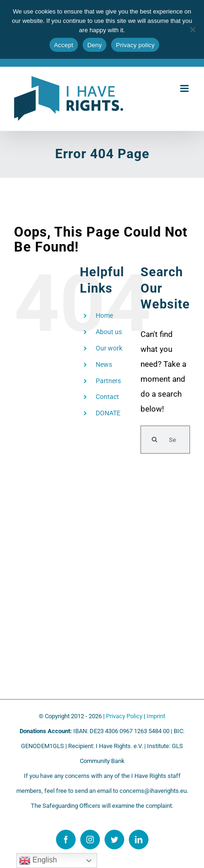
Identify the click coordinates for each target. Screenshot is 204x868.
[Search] (155, 440)
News (104, 364)
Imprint (156, 716)
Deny (95, 45)
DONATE (108, 413)
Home (104, 315)
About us (109, 332)
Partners (108, 381)
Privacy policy (135, 45)
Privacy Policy (124, 716)
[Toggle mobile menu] (185, 88)
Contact (107, 397)
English (38, 861)
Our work (109, 348)
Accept (64, 45)
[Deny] (192, 29)
